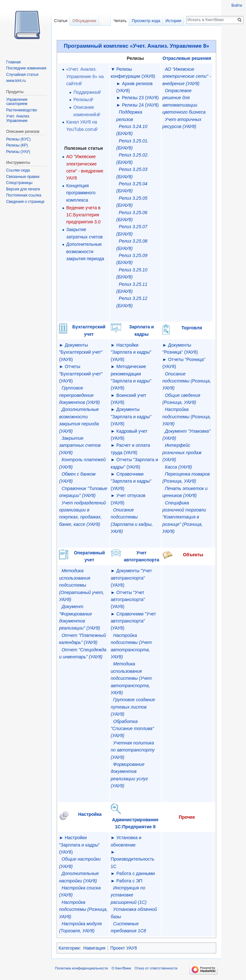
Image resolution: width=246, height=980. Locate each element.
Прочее (187, 817)
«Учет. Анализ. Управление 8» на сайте (85, 76)
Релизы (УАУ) (18, 152)
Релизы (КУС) (18, 139)
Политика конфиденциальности (82, 968)
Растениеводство (21, 110)
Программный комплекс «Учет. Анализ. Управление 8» (136, 46)
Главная (13, 62)
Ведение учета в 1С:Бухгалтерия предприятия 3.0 (83, 215)
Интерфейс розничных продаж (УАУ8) (182, 452)
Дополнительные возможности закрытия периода (85, 251)
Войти (237, 5)
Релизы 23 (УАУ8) (140, 98)
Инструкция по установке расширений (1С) (129, 895)
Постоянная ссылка (24, 195)
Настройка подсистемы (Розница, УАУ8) (187, 417)
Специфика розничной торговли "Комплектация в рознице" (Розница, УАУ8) (184, 517)
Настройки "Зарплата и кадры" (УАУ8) (131, 352)
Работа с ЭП (129, 881)
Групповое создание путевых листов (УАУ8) (133, 707)
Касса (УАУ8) (178, 467)
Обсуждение (84, 21)
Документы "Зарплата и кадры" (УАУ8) (131, 417)
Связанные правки (23, 177)
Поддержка (85, 92)
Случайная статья (22, 75)
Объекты (193, 555)
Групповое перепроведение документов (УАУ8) (79, 395)
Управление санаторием (17, 102)
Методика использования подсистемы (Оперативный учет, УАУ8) (81, 585)
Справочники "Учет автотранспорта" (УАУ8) (133, 621)
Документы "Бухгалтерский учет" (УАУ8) (81, 352)
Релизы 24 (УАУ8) (140, 105)
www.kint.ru (16, 81)
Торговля (192, 328)
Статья (61, 21)
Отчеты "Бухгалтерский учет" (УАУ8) (81, 374)
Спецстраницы (19, 183)
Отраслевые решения (187, 58)
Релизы (81, 100)
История (173, 21)
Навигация (94, 948)
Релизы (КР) (17, 145)
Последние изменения (26, 68)
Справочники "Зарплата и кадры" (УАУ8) (131, 481)
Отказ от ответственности (156, 968)
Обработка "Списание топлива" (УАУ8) (132, 729)
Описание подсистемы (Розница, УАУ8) (187, 381)
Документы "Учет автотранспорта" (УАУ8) (131, 578)
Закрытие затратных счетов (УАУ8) (80, 445)
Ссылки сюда (18, 170)
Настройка (90, 814)
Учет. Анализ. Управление (18, 118)
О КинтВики (121, 968)
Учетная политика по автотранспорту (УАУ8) (133, 750)
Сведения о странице (25, 202)
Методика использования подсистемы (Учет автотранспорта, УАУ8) (131, 678)
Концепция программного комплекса (81, 193)
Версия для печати (23, 189)
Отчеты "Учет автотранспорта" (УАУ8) (128, 600)
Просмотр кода (146, 21)
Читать (120, 21)
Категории (69, 948)
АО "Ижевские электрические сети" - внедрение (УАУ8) (187, 76)
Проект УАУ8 (123, 948)
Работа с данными (135, 873)
